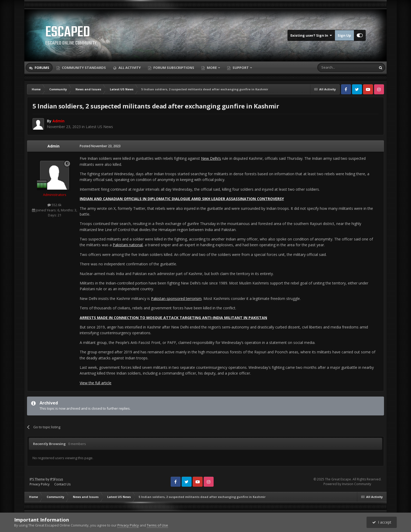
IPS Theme (37, 479)
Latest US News (99, 127)
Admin (53, 146)
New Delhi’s (211, 158)
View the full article (96, 383)
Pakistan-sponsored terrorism (176, 298)
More (212, 68)
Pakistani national (128, 245)
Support (241, 68)
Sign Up (344, 35)
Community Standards (83, 68)
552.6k (55, 205)
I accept (382, 522)
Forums (42, 68)
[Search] (334, 68)
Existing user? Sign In (311, 35)
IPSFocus (56, 479)
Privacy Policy (40, 484)
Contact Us (62, 484)
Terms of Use (157, 525)
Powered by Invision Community (347, 484)
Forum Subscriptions (173, 68)
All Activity (129, 68)
